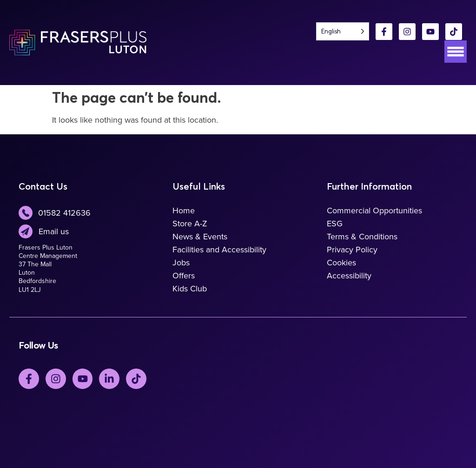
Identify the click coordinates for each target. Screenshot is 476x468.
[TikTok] (454, 32)
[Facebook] (384, 32)
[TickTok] (137, 379)
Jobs (181, 263)
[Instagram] (407, 32)
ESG (335, 224)
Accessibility (349, 276)
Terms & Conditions (362, 237)
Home (184, 211)
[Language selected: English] (343, 31)
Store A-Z (190, 224)
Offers (184, 276)
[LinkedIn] (110, 379)
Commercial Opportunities (374, 211)
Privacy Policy (352, 250)
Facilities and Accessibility (219, 250)
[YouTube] (430, 32)
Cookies (341, 263)
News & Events (200, 237)
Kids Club (190, 289)
